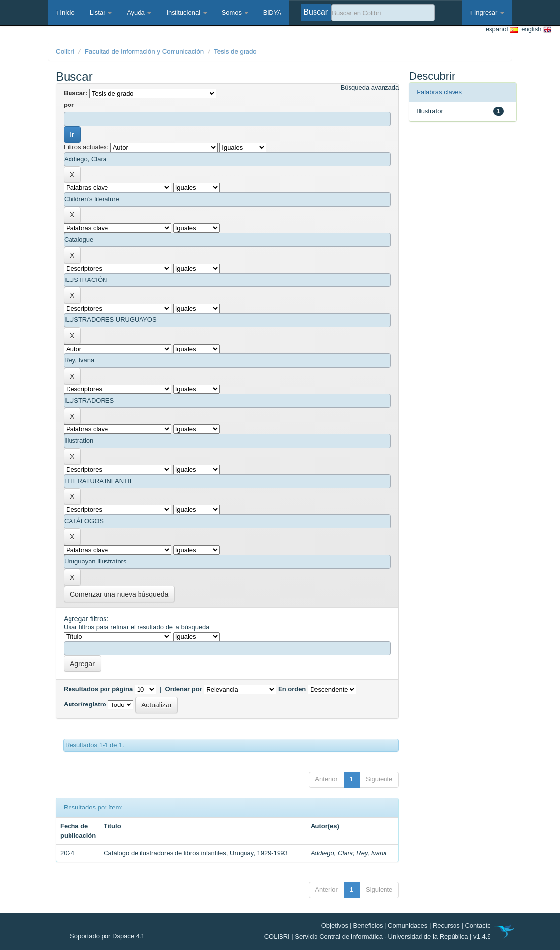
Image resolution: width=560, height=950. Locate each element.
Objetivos (335, 926)
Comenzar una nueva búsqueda (119, 594)
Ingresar (487, 13)
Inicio (65, 13)
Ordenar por (184, 689)
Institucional (186, 13)
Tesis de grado (235, 52)
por (69, 105)
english (534, 29)
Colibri (65, 52)
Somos (235, 13)
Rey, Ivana (371, 853)
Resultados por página (98, 689)
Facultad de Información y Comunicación (144, 52)
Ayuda (139, 13)
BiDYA (272, 13)
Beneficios (368, 926)
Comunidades (408, 926)
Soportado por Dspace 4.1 (107, 936)
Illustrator (430, 111)
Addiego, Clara (332, 853)
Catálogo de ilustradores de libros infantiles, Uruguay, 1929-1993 (195, 853)
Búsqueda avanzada (370, 88)
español (502, 29)
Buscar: (75, 93)
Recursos (446, 926)
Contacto (478, 926)
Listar (101, 13)
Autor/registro (85, 704)
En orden (292, 689)
